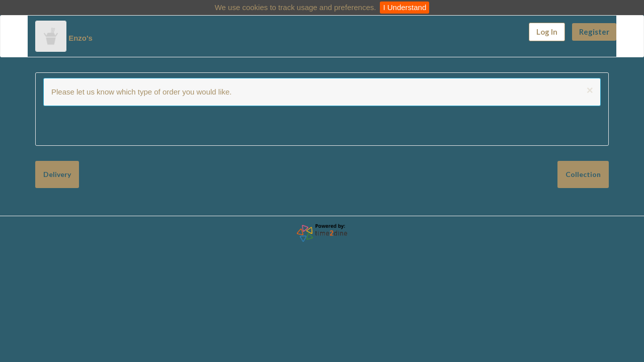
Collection (112, 169)
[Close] (590, 91)
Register (594, 32)
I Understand (405, 7)
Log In (547, 32)
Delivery (57, 169)
